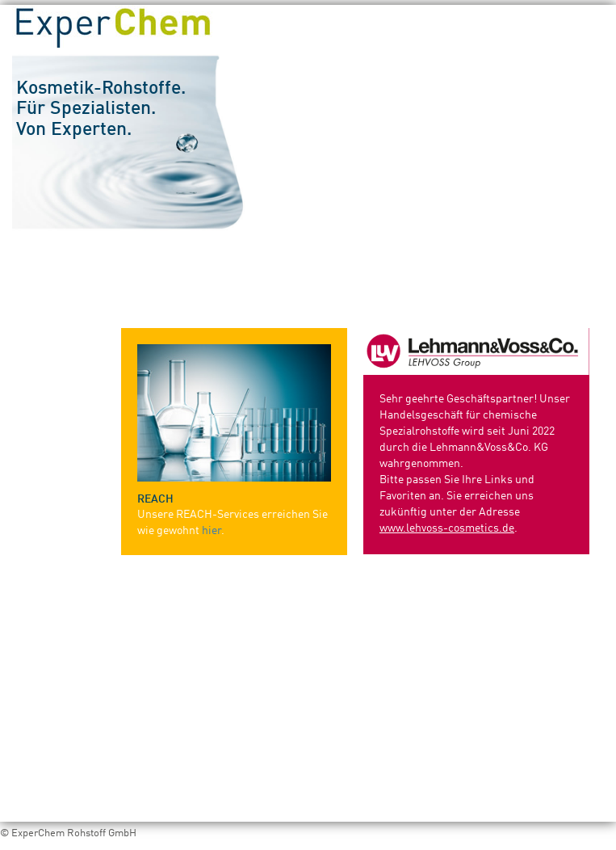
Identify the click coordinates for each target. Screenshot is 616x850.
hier (212, 531)
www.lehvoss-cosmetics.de (447, 528)
